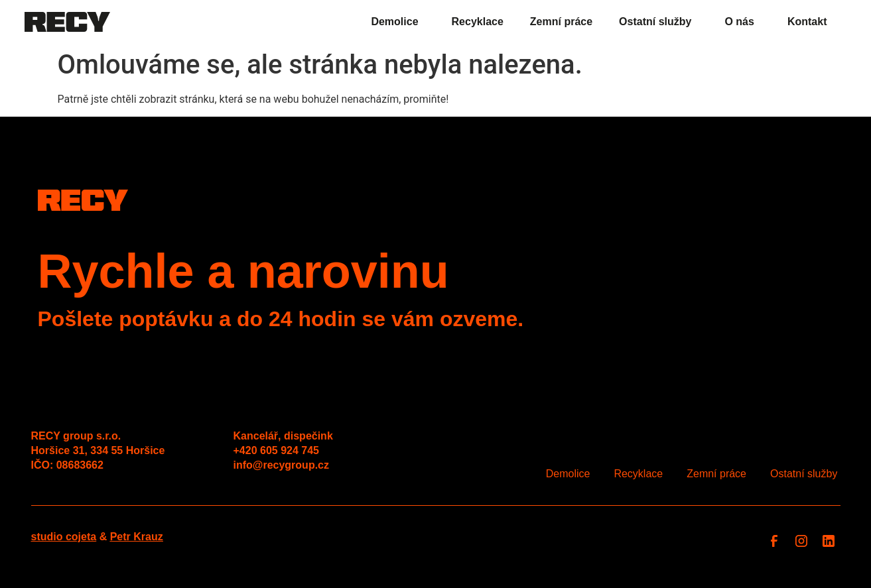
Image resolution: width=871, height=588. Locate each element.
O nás (742, 22)
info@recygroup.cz (282, 465)
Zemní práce (561, 22)
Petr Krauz (137, 537)
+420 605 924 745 (276, 450)
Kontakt (807, 22)
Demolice (398, 22)
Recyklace (478, 22)
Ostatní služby (658, 22)
